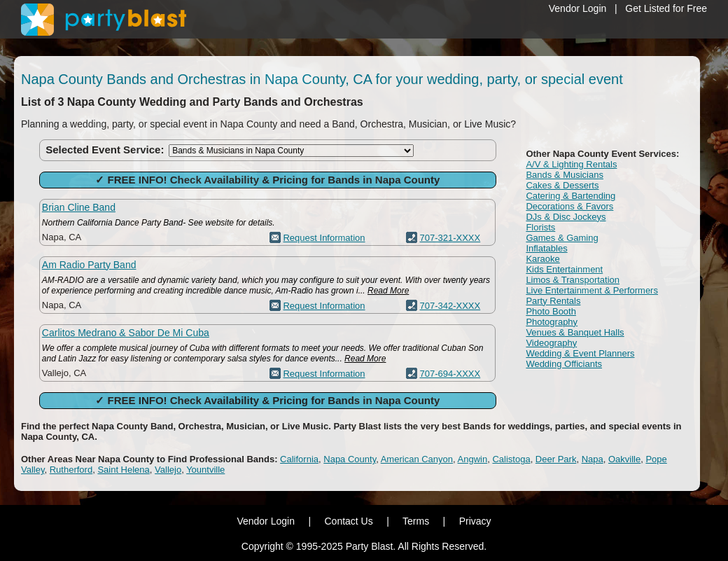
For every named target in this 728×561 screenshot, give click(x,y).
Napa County (350, 459)
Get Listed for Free (666, 8)
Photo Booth (551, 311)
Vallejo (168, 470)
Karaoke (542, 259)
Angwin (473, 459)
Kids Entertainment (564, 269)
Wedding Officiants (564, 364)
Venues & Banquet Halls (575, 332)
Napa (593, 459)
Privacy (475, 521)
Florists (540, 227)
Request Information (324, 238)
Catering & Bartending (570, 196)
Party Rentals (553, 301)
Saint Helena (123, 470)
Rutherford (71, 470)
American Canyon (417, 459)
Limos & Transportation (573, 280)
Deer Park (556, 459)
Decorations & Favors (569, 206)
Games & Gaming (562, 238)
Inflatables (546, 248)
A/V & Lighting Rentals (571, 164)
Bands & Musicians (565, 175)
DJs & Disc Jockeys (566, 217)
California (299, 459)
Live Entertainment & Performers (592, 290)
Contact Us (348, 521)
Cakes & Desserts (562, 185)
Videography (551, 343)
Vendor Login (578, 8)
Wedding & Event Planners (580, 353)
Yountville (205, 470)
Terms (416, 521)
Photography (552, 322)
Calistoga (511, 459)
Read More (388, 291)
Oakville (624, 459)
